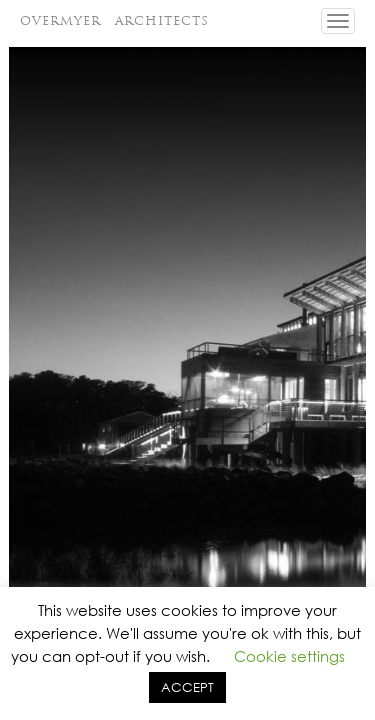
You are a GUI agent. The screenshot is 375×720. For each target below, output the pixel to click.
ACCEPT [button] (187, 687)
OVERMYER (114, 21)
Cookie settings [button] (289, 656)
